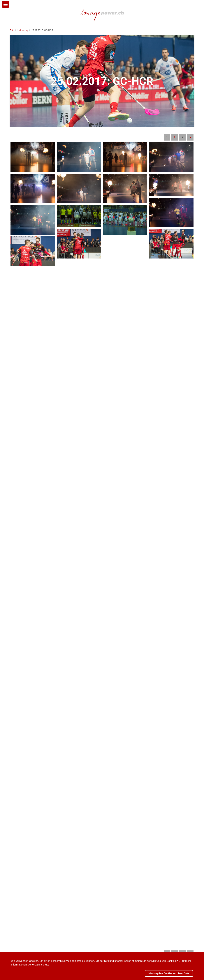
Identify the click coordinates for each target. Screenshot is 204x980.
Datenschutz (42, 965)
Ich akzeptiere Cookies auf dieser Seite (169, 973)
